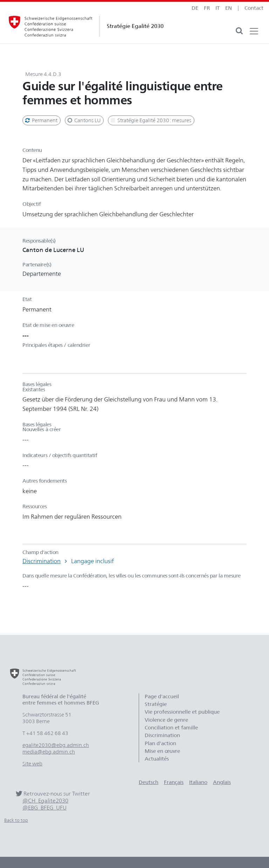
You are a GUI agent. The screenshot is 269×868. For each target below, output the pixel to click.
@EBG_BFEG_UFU (44, 808)
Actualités (157, 759)
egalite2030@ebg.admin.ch (56, 745)
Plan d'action (160, 743)
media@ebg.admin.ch (49, 752)
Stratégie (156, 704)
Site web (32, 764)
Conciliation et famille (171, 728)
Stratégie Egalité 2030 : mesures (150, 120)
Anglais (222, 782)
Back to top (16, 820)
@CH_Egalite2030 (45, 801)
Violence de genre (166, 720)
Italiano (198, 782)
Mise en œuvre (162, 751)
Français (174, 782)
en (229, 8)
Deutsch (149, 782)
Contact (254, 8)
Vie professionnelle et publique (182, 712)
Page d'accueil (162, 696)
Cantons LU (84, 120)
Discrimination (42, 561)
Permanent (41, 120)
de (195, 8)
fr (207, 8)
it (218, 8)
